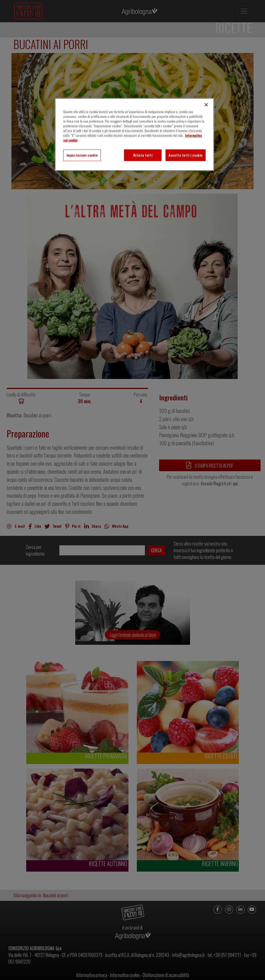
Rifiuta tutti (143, 155)
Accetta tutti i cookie (186, 155)
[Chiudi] (206, 105)
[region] (134, 134)
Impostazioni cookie (82, 155)
